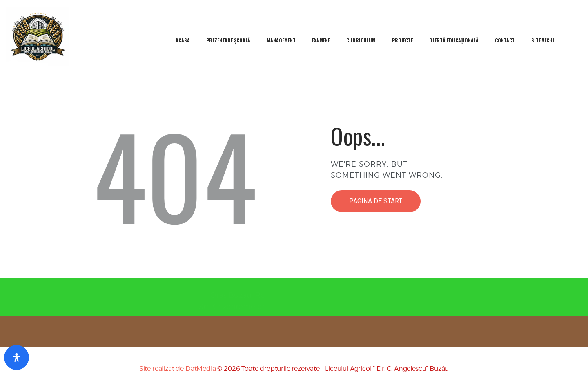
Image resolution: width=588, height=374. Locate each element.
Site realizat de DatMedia (178, 368)
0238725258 (339, 306)
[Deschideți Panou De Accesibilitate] (17, 357)
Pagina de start (376, 201)
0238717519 (339, 295)
